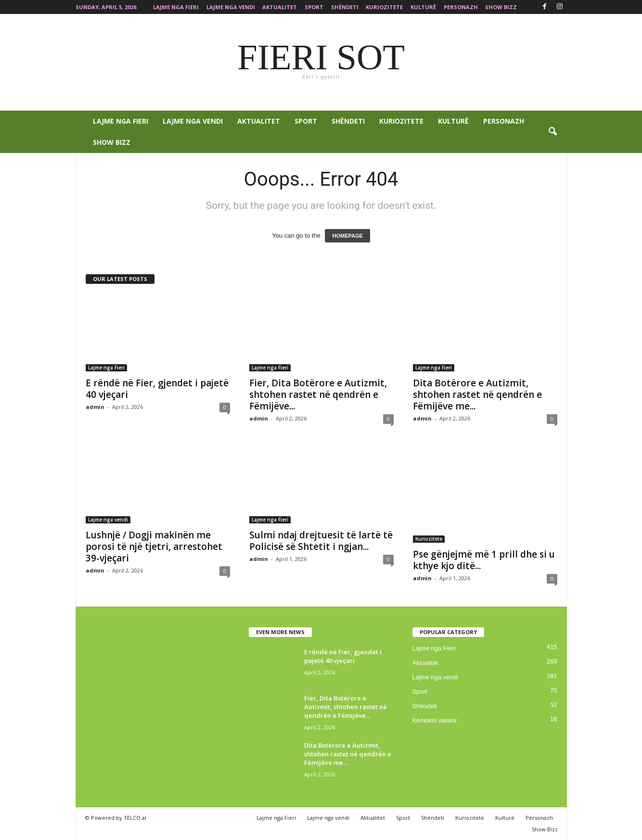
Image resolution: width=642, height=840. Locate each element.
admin (95, 407)
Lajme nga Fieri (176, 7)
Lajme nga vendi (231, 7)
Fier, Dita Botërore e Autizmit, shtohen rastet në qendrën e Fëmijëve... (318, 395)
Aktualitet (280, 7)
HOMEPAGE (347, 236)
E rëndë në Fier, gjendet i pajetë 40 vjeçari (157, 389)
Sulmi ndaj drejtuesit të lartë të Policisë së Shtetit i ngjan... (321, 541)
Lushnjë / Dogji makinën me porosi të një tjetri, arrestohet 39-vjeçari (154, 547)
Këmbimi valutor (435, 720)
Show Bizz (501, 7)
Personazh (461, 7)
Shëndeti (345, 7)
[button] (552, 132)
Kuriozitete (384, 7)
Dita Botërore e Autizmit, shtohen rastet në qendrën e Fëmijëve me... (477, 395)
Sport (314, 7)
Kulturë (423, 7)
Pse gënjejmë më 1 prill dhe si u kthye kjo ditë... (484, 560)
